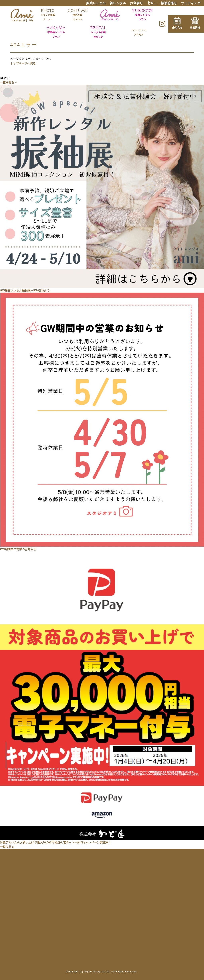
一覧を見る (7, 847)
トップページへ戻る (23, 63)
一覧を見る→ (9, 82)
